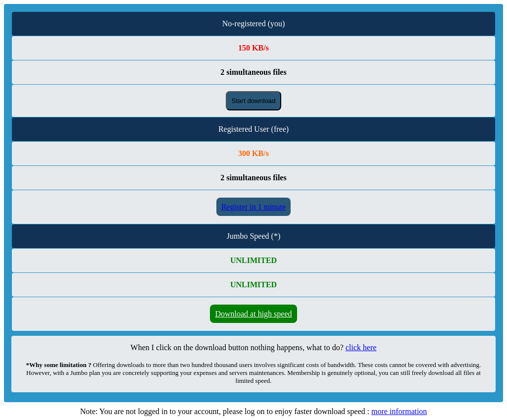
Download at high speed (253, 314)
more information (399, 411)
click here (361, 347)
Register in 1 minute (253, 207)
